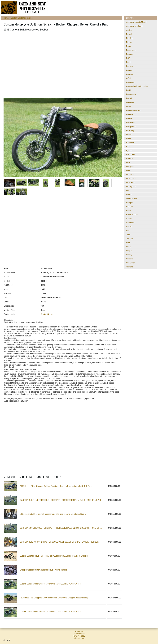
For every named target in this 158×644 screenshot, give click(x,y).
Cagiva (129, 70)
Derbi (129, 90)
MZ (128, 191)
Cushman (130, 82)
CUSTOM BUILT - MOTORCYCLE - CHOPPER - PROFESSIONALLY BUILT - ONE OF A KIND (60, 500)
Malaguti (130, 167)
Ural (128, 243)
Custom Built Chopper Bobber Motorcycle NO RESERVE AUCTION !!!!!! (50, 584)
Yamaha (130, 267)
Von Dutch (131, 263)
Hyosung (130, 130)
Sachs (129, 219)
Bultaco (129, 66)
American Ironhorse (135, 26)
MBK (128, 171)
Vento (129, 247)
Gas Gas (130, 102)
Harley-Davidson (133, 110)
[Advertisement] (30, 64)
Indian (129, 134)
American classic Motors (137, 22)
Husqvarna (131, 126)
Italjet (129, 138)
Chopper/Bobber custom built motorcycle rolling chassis (43, 570)
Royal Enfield (132, 215)
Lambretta (131, 155)
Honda (129, 118)
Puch (128, 211)
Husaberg (130, 122)
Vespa (129, 251)
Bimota (129, 42)
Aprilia (129, 30)
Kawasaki (130, 142)
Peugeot (130, 203)
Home (6, 18)
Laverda (130, 159)
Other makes (132, 199)
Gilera (129, 106)
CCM (128, 78)
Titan (128, 235)
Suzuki (129, 227)
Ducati (129, 98)
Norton (129, 195)
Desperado (131, 94)
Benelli (129, 34)
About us (79, 631)
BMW (129, 46)
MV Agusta (131, 187)
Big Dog (130, 38)
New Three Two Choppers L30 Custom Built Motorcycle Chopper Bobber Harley (54, 598)
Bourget (130, 54)
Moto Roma (131, 183)
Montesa (130, 175)
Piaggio (129, 207)
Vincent (129, 259)
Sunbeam (130, 223)
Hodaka (129, 114)
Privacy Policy (79, 636)
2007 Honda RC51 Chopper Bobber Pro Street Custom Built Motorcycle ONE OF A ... (56, 486)
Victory (129, 255)
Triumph (130, 239)
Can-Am (130, 74)
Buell (128, 62)
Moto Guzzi (131, 179)
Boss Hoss (131, 50)
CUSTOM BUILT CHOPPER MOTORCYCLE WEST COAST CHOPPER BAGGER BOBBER (59, 542)
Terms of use (79, 634)
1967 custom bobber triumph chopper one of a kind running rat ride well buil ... (53, 514)
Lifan (128, 163)
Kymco (129, 150)
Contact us (79, 638)
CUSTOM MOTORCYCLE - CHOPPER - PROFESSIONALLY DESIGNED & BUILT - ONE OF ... (61, 528)
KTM (128, 146)
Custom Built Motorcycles (22, 18)
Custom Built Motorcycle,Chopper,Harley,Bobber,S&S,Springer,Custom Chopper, (54, 556)
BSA (128, 58)
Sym (128, 231)
